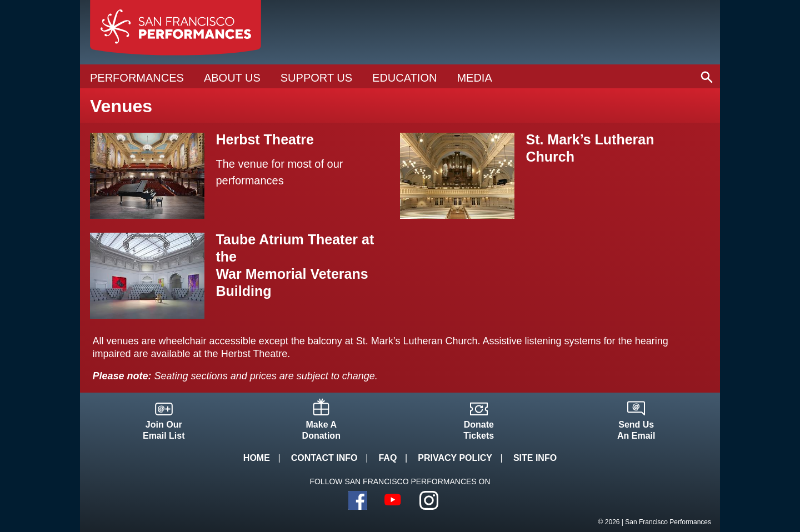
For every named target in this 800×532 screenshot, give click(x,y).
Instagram (429, 500)
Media (474, 78)
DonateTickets (479, 430)
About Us (232, 78)
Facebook (358, 500)
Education (404, 78)
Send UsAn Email (636, 430)
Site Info (535, 458)
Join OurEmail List (164, 430)
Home (257, 458)
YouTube (393, 500)
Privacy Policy (455, 458)
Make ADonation (321, 430)
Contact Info (324, 458)
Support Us (316, 78)
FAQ (387, 458)
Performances (137, 78)
